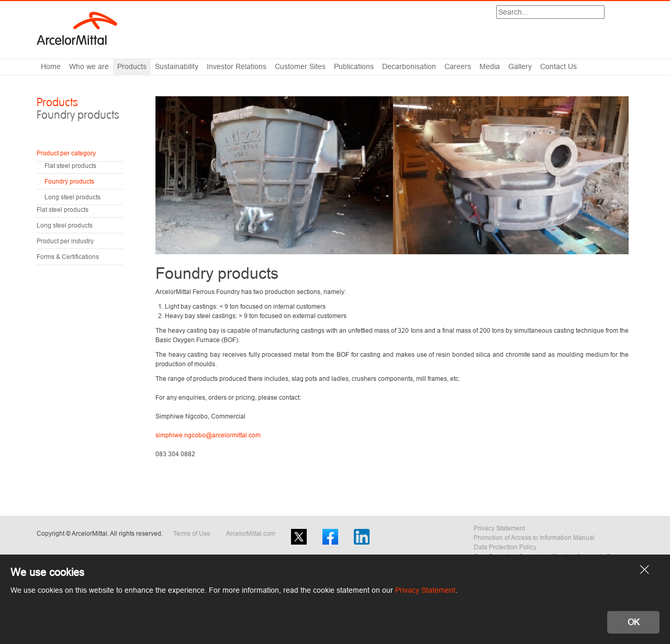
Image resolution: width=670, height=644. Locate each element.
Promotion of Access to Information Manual (534, 538)
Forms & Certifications (68, 257)
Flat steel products (70, 166)
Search (604, 13)
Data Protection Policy (505, 547)
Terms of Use (192, 533)
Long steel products (72, 197)
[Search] (550, 12)
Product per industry (65, 241)
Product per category (66, 153)
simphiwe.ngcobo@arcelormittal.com (208, 435)
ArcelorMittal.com (251, 533)
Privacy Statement (499, 528)
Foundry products (69, 181)
